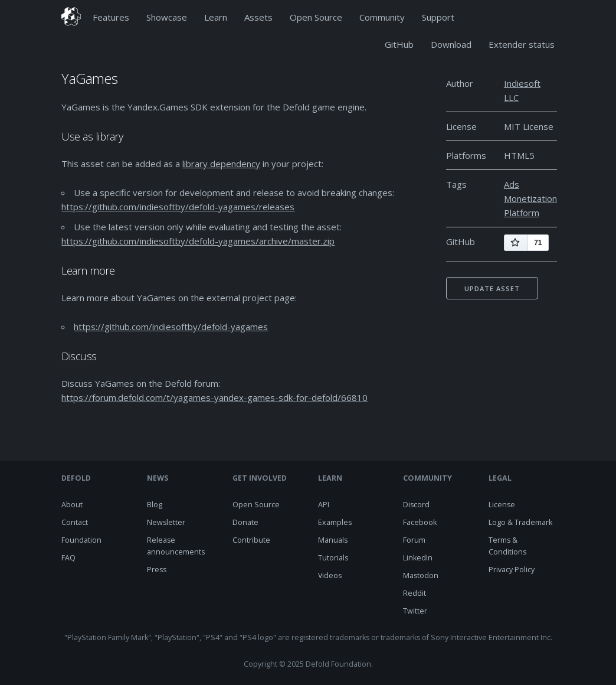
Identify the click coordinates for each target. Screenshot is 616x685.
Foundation (81, 540)
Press (157, 570)
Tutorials (333, 558)
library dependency (221, 164)
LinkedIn (418, 558)
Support (438, 17)
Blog (155, 505)
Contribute (251, 540)
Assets (258, 17)
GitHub (399, 44)
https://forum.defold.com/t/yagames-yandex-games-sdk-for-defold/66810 (214, 397)
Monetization (530, 198)
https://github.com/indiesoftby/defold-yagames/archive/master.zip (198, 241)
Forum (414, 540)
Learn (216, 17)
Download (451, 44)
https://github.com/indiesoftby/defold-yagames (171, 327)
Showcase (167, 17)
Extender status (522, 44)
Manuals (333, 540)
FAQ (68, 558)
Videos (330, 575)
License (502, 505)
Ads (512, 184)
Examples (335, 522)
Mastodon (421, 575)
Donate (245, 522)
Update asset (492, 288)
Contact (75, 522)
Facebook (420, 522)
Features (111, 17)
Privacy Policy (512, 570)
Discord (416, 505)
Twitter (415, 611)
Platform (522, 213)
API (324, 505)
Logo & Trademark (520, 522)
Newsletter (166, 522)
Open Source (316, 17)
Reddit (415, 593)
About (72, 505)
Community (382, 17)
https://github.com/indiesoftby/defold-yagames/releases (178, 207)
